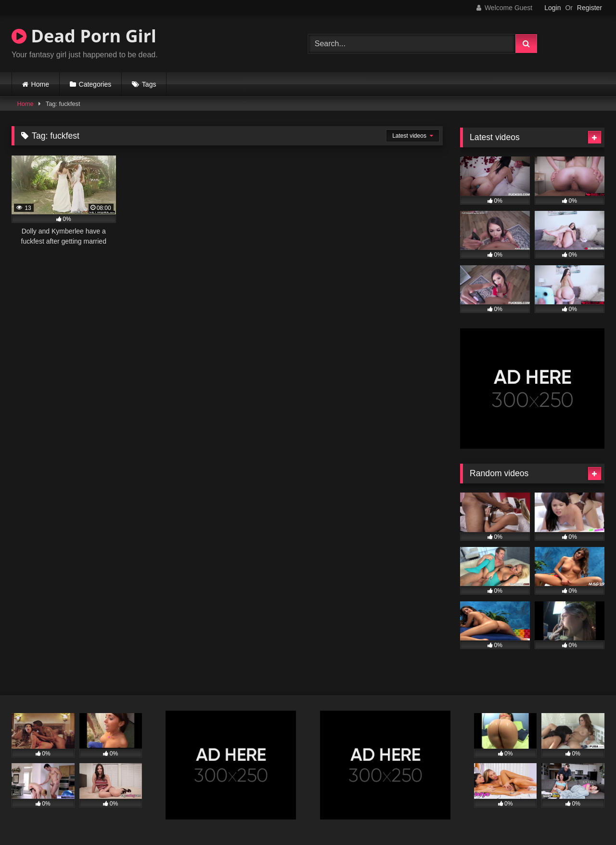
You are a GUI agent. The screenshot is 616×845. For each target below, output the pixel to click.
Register (590, 8)
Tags (149, 84)
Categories (95, 84)
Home (40, 84)
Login (552, 8)
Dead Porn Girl (84, 36)
